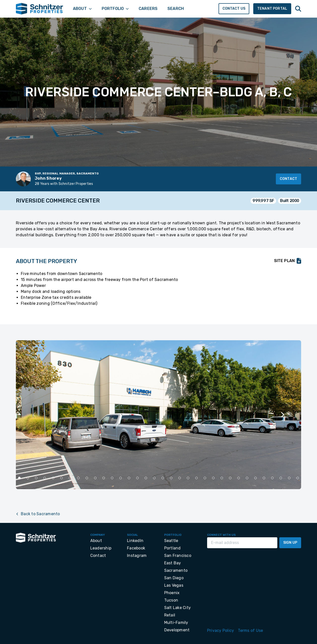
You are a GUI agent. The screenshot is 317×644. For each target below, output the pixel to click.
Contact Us (234, 9)
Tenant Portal (272, 9)
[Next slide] (282, 415)
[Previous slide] (35, 415)
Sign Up (290, 543)
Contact (288, 179)
